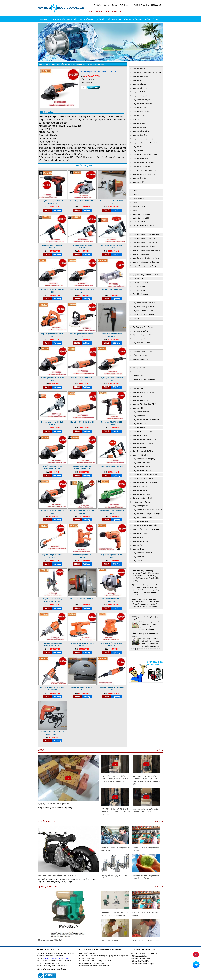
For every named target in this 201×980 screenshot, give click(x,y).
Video (128, 5)
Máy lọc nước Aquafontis (142, 343)
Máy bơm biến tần (140, 178)
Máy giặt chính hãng (140, 359)
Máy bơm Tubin (139, 115)
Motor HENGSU (139, 206)
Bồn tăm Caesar (139, 376)
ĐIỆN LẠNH (138, 19)
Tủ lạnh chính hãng (140, 355)
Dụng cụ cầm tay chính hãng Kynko (53, 804)
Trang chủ (44, 19)
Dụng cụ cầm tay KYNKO (142, 498)
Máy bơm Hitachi (139, 549)
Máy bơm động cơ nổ (141, 112)
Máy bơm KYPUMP (140, 533)
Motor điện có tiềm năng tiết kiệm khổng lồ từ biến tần (146, 877)
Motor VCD (137, 195)
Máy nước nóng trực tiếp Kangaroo (146, 262)
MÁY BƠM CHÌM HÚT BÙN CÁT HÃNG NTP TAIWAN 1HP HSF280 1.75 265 (115, 812)
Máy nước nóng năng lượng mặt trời (146, 250)
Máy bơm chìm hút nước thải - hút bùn (147, 72)
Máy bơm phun (138, 80)
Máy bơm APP (138, 408)
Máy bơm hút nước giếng (142, 100)
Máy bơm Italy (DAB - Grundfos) (145, 155)
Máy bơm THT (138, 396)
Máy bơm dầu (138, 147)
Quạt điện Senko (139, 290)
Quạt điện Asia (138, 278)
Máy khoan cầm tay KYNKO (63, 64)
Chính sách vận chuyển (141, 958)
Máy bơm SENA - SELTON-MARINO (146, 420)
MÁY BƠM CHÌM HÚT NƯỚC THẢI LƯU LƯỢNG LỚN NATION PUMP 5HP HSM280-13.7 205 (115, 779)
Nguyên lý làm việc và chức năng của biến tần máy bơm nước (115, 914)
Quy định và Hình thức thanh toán (145, 953)
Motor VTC (137, 210)
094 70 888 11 (51, 958)
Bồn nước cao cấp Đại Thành (144, 380)
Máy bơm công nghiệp (141, 96)
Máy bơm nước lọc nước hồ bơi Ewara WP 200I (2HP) (146, 810)
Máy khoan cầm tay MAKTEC (144, 303)
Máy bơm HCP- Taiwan (141, 537)
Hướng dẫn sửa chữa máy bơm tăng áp (145, 914)
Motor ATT (137, 191)
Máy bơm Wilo (138, 545)
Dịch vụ (106, 5)
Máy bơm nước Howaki (142, 467)
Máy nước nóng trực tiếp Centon (145, 238)
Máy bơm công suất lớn (142, 166)
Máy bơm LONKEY (140, 490)
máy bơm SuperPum (140, 506)
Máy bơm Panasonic (140, 400)
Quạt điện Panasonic (141, 282)
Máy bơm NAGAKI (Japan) (143, 443)
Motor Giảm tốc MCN (141, 218)
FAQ (121, 5)
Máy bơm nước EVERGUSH (143, 162)
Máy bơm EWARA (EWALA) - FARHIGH (148, 510)
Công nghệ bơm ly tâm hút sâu (144, 617)
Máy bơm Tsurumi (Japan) (143, 518)
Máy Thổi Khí (138, 151)
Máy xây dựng (44, 64)
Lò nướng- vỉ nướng (140, 331)
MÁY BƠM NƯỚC (58, 19)
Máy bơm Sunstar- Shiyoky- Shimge (146, 514)
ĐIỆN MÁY (127, 19)
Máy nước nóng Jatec (141, 254)
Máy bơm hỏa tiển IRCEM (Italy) (145, 474)
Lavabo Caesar (138, 372)
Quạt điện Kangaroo (140, 294)
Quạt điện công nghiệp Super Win (145, 275)
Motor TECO (138, 202)
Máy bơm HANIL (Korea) (142, 463)
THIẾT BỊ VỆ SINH (151, 19)
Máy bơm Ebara (139, 416)
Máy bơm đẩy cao (139, 84)
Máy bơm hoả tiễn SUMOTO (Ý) (145, 525)
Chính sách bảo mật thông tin (143, 964)
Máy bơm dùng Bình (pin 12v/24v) (145, 174)
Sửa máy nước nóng (110, 940)
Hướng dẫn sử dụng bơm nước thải (114, 877)
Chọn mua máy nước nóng (143, 571)
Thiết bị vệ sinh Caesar (141, 502)
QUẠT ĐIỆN (101, 19)
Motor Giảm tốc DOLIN (141, 214)
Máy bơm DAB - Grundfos (142, 431)
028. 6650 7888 (63, 958)
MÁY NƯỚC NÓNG (87, 19)
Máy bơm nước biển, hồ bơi (143, 139)
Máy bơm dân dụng (140, 88)
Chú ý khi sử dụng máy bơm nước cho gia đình (115, 849)
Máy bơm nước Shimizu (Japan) (145, 482)
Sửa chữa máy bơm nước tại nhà (146, 940)
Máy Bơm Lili (138, 561)
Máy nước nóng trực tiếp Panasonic (146, 235)
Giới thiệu (97, 5)
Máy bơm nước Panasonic (143, 104)
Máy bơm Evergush (140, 435)
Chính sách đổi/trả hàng (141, 961)
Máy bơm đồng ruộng (141, 131)
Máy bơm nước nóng (141, 158)
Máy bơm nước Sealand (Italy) (144, 459)
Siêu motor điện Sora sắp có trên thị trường (57, 875)
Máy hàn (136, 318)
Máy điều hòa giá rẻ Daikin (143, 351)
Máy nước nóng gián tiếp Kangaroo (146, 266)
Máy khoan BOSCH (140, 486)
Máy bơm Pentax (139, 427)
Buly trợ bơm (138, 119)
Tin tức (114, 5)
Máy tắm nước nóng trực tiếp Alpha (146, 258)
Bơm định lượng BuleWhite (143, 451)
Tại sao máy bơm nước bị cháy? (145, 585)
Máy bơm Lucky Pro (140, 541)
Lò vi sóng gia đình (140, 339)
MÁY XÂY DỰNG (114, 19)
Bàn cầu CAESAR (140, 368)
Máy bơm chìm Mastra (141, 412)
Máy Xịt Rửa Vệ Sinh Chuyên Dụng (146, 529)
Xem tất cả (159, 750)
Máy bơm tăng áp (139, 68)
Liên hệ (135, 5)
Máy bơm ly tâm (139, 123)
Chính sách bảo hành (140, 956)
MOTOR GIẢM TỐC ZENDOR (144, 226)
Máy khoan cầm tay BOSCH (143, 307)
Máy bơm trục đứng (140, 135)
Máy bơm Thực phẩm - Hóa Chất (145, 143)
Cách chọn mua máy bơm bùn (144, 599)
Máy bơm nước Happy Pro (143, 553)
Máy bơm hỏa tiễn (140, 108)
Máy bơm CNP (138, 182)
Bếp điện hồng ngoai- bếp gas (144, 335)
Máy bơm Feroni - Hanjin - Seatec (145, 439)
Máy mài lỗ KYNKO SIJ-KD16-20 (82, 422)
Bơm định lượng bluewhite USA (145, 170)
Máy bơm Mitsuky (139, 447)
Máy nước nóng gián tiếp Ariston (145, 246)
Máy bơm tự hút (139, 92)
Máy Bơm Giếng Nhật (141, 455)
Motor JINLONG (139, 222)
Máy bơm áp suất (139, 127)
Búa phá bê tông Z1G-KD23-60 (112, 466)
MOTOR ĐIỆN (72, 19)
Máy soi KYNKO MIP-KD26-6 (112, 289)
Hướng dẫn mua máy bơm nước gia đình (145, 849)
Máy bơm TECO (139, 388)
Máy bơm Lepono (139, 424)
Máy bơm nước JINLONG (142, 471)
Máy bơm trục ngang (141, 76)
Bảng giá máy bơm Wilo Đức (50, 940)
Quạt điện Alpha (139, 286)
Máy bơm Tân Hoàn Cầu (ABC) (144, 404)
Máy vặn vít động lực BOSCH (144, 311)
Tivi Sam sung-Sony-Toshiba (143, 327)
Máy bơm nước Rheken (142, 521)
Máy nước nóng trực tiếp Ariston (145, 242)
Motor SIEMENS (139, 198)
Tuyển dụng (145, 5)
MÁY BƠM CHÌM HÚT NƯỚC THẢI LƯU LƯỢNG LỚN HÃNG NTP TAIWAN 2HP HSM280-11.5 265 (146, 780)
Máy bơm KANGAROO (141, 494)
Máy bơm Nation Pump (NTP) (144, 392)
